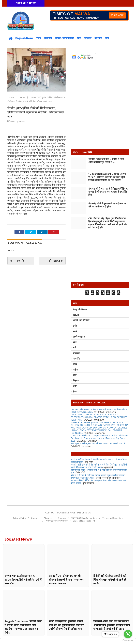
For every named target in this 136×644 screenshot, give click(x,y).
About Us (48, 518)
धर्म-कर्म (98, 38)
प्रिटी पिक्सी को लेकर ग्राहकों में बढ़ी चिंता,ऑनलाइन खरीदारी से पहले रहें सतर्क (110, 579)
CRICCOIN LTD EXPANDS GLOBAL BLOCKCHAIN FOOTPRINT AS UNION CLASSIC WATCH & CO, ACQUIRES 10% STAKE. (99, 417)
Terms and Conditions (113, 518)
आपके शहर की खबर (64, 38)
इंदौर (75, 326)
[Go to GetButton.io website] (128, 641)
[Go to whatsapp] (128, 634)
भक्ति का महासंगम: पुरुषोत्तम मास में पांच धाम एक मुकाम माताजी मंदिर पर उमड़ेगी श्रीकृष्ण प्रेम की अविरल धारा (66, 625)
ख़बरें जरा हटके (79, 337)
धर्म (74, 348)
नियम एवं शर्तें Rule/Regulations (84, 518)
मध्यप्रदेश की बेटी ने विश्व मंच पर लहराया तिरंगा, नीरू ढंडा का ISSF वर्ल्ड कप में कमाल (98, 482)
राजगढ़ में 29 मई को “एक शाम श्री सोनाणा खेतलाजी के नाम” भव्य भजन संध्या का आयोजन (66, 579)
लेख (107, 38)
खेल (79, 38)
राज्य (39, 38)
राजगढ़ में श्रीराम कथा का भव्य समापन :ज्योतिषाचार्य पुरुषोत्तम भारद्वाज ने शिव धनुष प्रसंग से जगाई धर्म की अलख (112, 625)
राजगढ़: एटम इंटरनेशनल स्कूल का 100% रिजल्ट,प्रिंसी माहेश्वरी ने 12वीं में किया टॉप (23, 579)
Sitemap (62, 518)
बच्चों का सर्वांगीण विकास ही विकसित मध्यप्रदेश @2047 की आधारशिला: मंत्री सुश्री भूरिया (99, 461)
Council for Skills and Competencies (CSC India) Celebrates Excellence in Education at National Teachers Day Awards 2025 (100, 438)
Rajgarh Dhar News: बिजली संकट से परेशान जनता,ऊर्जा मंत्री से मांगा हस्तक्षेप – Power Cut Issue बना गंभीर (23, 627)
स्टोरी (75, 386)
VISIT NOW (117, 15)
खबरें (75, 331)
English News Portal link (84, 521)
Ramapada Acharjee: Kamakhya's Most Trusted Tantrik (98, 443)
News (23, 97)
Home (11, 97)
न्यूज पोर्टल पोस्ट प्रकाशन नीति (57, 521)
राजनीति (48, 38)
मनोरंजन (87, 38)
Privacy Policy (19, 518)
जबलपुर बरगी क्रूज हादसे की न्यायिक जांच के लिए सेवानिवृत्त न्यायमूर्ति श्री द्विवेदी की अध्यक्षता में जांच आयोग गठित (99, 466)
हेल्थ (75, 391)
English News (24, 38)
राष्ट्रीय (75, 370)
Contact (35, 518)
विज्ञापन (76, 381)
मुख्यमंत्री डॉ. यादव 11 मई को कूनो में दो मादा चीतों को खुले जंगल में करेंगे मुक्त (99, 471)
